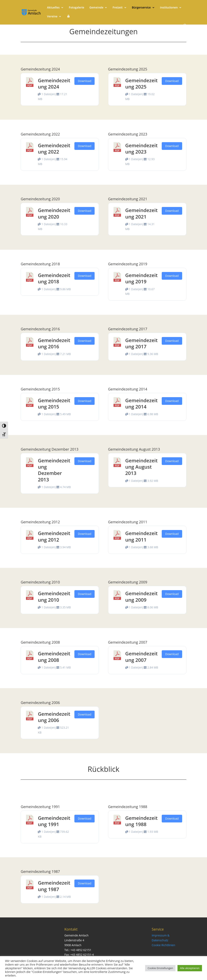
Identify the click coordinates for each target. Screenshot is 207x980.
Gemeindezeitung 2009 (142, 596)
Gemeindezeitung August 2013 (142, 467)
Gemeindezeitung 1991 (54, 821)
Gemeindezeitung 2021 (142, 213)
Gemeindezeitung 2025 (142, 83)
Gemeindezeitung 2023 (142, 148)
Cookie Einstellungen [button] (160, 968)
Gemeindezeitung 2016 (54, 343)
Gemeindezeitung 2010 (54, 596)
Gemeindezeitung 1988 (142, 821)
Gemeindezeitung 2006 (54, 717)
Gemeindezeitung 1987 (54, 886)
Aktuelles (53, 8)
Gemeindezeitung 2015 (54, 403)
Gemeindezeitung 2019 (142, 278)
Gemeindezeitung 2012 (54, 536)
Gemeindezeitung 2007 (142, 657)
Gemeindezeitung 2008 (54, 657)
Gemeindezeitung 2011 (142, 536)
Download (84, 81)
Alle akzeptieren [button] (190, 968)
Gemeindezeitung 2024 (54, 83)
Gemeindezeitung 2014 (142, 403)
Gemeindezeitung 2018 (54, 278)
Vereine (52, 17)
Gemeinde (96, 8)
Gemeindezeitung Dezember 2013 (54, 470)
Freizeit (118, 8)
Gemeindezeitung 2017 (142, 343)
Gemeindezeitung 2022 (54, 148)
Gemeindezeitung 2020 (54, 213)
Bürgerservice (141, 8)
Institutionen (169, 8)
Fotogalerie (77, 8)
